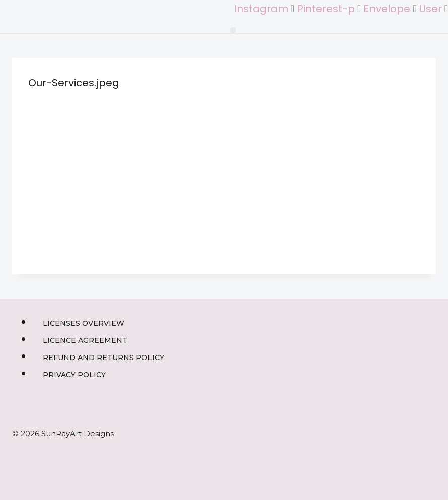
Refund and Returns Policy (103, 358)
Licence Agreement (85, 340)
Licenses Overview (84, 323)
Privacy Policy (74, 375)
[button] (233, 30)
